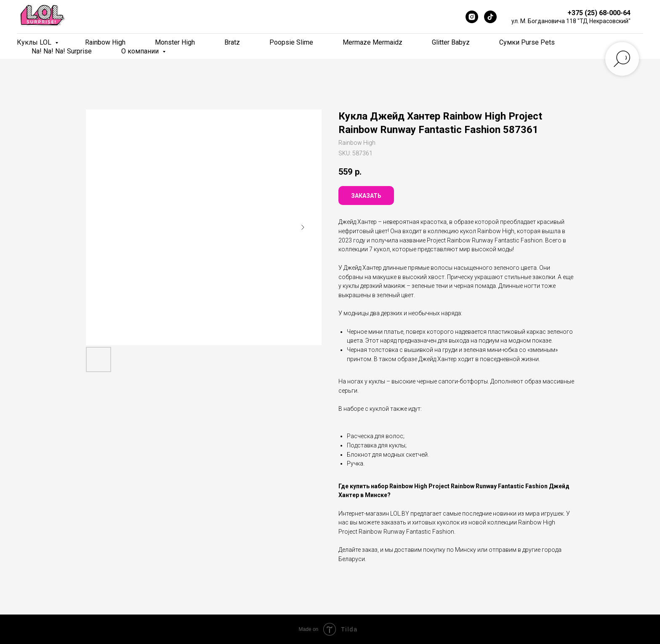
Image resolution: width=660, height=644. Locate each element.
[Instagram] (472, 17)
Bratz (232, 42)
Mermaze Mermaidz (373, 42)
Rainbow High (105, 42)
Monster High (175, 42)
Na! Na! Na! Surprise (62, 51)
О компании (141, 51)
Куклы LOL (35, 42)
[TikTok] (490, 17)
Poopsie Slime (291, 42)
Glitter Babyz (451, 42)
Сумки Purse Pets (527, 42)
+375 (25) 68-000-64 (599, 13)
